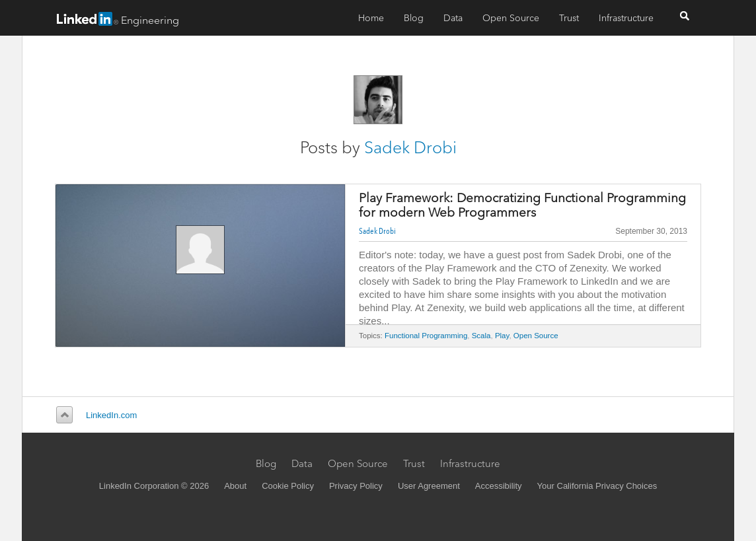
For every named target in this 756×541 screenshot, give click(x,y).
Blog (414, 18)
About (235, 486)
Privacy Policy (356, 486)
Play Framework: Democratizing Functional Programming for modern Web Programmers (522, 205)
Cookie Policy (288, 486)
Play (502, 336)
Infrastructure (626, 18)
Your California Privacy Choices (597, 486)
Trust (569, 18)
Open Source (511, 18)
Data (453, 18)
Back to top (62, 415)
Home (371, 18)
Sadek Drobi (410, 147)
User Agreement (429, 486)
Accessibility (499, 486)
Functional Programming (426, 336)
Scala (481, 336)
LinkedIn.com (111, 415)
